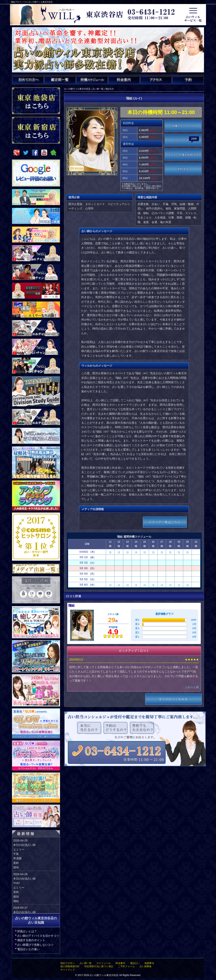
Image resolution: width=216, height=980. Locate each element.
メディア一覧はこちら (165, 522)
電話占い (135, 963)
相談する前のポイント (31, 940)
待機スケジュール (183, 126)
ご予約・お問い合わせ (188, 79)
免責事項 (149, 963)
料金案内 (120, 963)
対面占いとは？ (27, 931)
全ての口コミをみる (173, 699)
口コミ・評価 (187, 139)
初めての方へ (68, 963)
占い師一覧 (86, 963)
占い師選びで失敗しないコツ (35, 945)
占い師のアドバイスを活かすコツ (38, 936)
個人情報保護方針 (70, 966)
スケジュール (104, 963)
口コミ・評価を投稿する (183, 155)
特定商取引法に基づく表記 (99, 966)
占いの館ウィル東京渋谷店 (104, 975)
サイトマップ (68, 970)
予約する (183, 169)
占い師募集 (146, 966)
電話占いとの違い (28, 949)
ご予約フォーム (126, 966)
